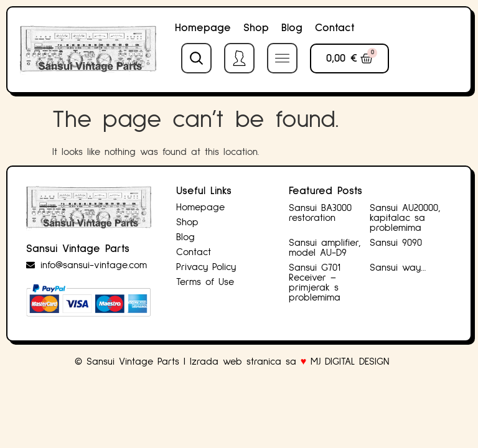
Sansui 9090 (396, 243)
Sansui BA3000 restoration (320, 213)
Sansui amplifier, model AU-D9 (325, 248)
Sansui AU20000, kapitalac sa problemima (405, 218)
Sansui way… (398, 268)
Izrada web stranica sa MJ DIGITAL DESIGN (292, 362)
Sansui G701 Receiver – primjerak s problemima (315, 282)
